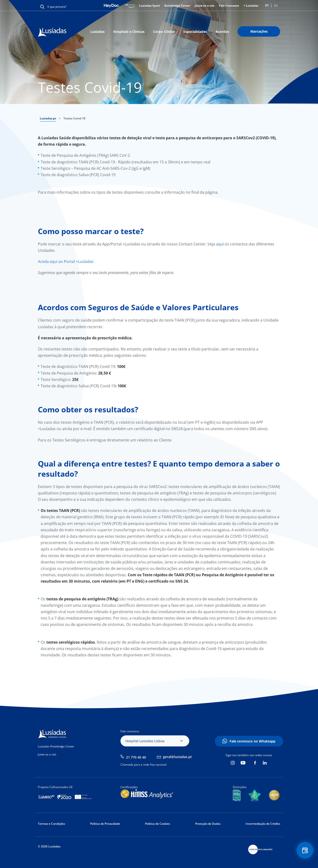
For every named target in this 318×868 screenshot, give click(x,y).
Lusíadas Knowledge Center (56, 746)
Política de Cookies (158, 824)
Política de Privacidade (105, 824)
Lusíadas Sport (150, 6)
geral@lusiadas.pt (177, 757)
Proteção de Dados (208, 824)
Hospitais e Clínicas (129, 32)
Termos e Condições (51, 824)
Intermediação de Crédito (263, 824)
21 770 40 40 (136, 757)
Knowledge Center (177, 6)
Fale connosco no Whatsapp (252, 741)
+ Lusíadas (251, 6)
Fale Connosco (229, 6)
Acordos (222, 32)
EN (276, 6)
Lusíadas (97, 32)
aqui (220, 244)
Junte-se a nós (205, 6)
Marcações (259, 31)
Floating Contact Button (305, 850)
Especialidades (195, 32)
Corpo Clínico (164, 32)
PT (267, 6)
